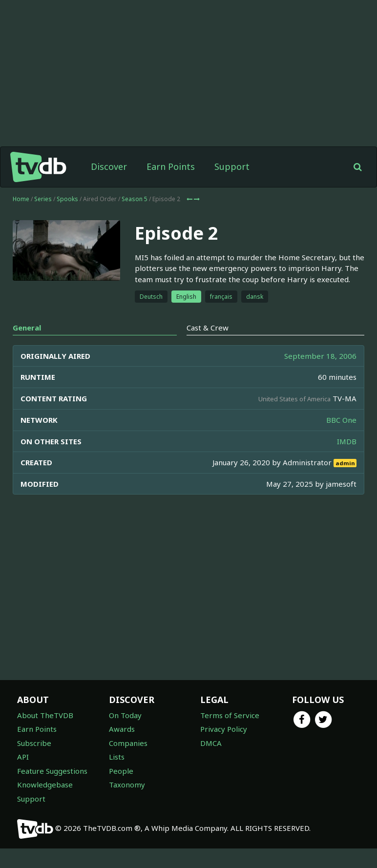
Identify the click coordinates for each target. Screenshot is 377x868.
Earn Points (171, 166)
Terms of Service (230, 715)
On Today (125, 715)
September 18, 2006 (320, 356)
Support (232, 166)
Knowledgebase (45, 785)
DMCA (211, 743)
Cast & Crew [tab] (208, 328)
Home (21, 199)
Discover (109, 166)
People (121, 771)
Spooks (67, 199)
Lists (117, 757)
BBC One (341, 420)
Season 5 (135, 199)
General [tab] (27, 328)
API (23, 757)
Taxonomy (127, 785)
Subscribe (34, 743)
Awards (122, 729)
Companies (128, 743)
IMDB (347, 441)
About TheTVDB (45, 715)
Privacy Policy (224, 729)
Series (43, 199)
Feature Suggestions (52, 771)
